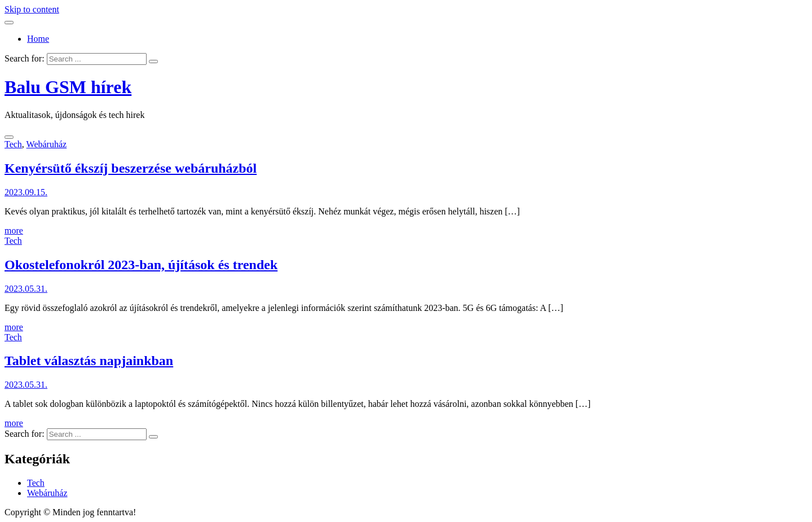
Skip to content (32, 9)
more (14, 231)
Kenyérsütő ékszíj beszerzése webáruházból (131, 168)
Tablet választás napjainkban (89, 361)
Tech (13, 144)
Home (38, 39)
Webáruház (47, 144)
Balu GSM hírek (68, 87)
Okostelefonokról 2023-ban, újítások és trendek (141, 265)
